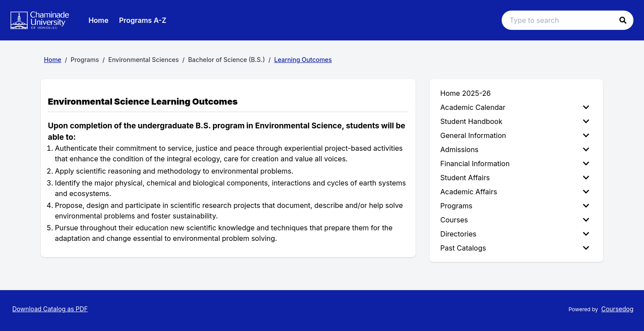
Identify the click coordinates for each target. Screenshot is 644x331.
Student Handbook (515, 121)
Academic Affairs (515, 192)
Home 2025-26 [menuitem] (465, 93)
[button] (623, 20)
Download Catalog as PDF (50, 309)
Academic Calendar (515, 107)
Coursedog (617, 309)
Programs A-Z (143, 20)
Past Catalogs (515, 248)
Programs (515, 206)
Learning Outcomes (303, 60)
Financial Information (515, 164)
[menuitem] (516, 107)
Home (98, 20)
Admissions (515, 149)
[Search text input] (568, 20)
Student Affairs (515, 178)
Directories (515, 234)
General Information (515, 135)
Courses (515, 220)
